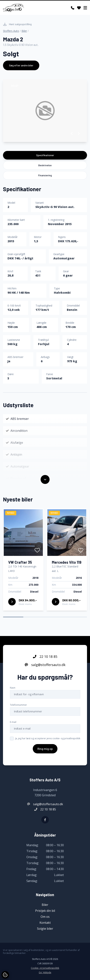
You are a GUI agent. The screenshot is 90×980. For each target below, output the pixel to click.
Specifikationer (45, 155)
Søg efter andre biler (21, 65)
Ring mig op (45, 749)
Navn (13, 688)
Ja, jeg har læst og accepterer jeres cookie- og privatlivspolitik (48, 738)
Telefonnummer (18, 705)
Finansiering (45, 175)
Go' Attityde (45, 973)
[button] (72, 133)
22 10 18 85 (45, 657)
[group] (45, 111)
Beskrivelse (45, 165)
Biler (24, 31)
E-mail (13, 722)
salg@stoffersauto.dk (45, 665)
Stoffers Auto (11, 31)
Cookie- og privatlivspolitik (45, 968)
